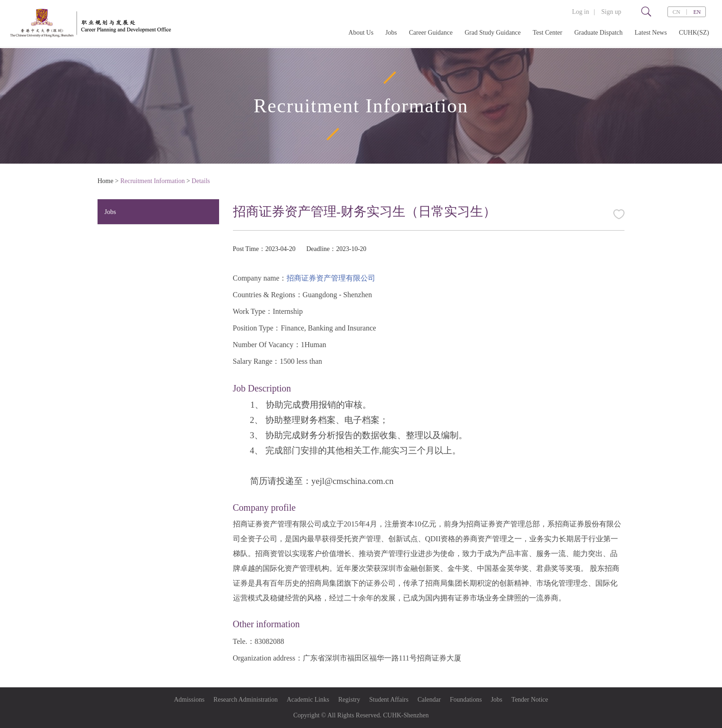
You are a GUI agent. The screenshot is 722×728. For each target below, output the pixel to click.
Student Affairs (389, 700)
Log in (580, 12)
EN (697, 12)
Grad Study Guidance (493, 33)
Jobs (391, 33)
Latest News (651, 33)
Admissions (189, 700)
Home (105, 181)
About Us (361, 33)
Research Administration (246, 700)
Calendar (429, 700)
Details (201, 181)
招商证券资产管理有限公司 (331, 278)
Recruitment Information (153, 181)
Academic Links (308, 700)
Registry (349, 700)
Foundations (466, 700)
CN (676, 12)
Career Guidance (431, 33)
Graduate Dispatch (598, 33)
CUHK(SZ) (694, 33)
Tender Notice (529, 700)
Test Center (548, 33)
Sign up (611, 12)
